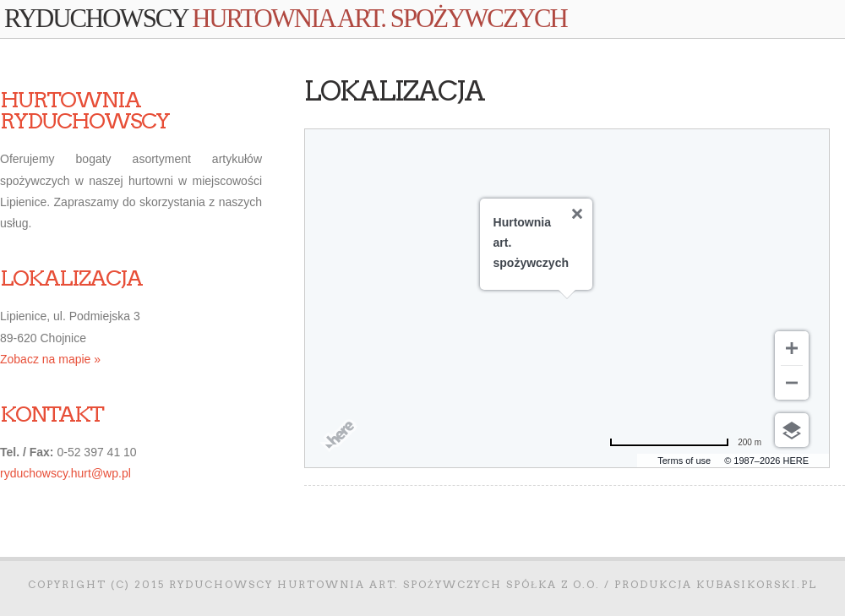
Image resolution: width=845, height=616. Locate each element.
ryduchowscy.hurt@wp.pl (65, 473)
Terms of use (684, 461)
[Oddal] (792, 383)
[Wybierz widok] (792, 430)
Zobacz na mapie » (50, 359)
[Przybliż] (792, 348)
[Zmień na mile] (685, 442)
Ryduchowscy (286, 19)
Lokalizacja (394, 91)
